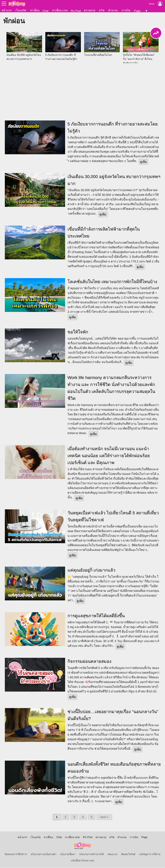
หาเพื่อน (35, 10)
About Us (112, 855)
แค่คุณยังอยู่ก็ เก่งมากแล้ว (91, 570)
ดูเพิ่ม (143, 162)
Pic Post (76, 11)
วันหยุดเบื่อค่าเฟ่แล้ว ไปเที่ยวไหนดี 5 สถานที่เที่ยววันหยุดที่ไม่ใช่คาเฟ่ (113, 517)
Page (137, 11)
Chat (46, 11)
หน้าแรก (7, 10)
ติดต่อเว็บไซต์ (128, 855)
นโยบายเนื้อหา (68, 855)
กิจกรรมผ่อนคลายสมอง (89, 662)
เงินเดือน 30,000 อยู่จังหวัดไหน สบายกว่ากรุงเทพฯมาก (114, 180)
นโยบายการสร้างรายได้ (92, 855)
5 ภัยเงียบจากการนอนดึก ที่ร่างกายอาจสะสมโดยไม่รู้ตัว (113, 128)
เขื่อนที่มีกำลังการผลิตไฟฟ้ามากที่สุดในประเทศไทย (104, 233)
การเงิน (126, 10)
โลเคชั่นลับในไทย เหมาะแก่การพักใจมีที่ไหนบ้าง (112, 282)
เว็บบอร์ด (21, 10)
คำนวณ (113, 10)
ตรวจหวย (90, 10)
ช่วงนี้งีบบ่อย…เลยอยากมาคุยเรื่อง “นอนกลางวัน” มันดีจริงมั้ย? (113, 715)
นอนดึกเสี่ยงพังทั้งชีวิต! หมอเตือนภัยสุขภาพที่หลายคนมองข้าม (114, 768)
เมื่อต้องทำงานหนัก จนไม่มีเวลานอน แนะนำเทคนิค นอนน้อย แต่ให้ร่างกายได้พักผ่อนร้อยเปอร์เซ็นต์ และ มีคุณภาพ (109, 456)
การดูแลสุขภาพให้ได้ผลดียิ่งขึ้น (96, 616)
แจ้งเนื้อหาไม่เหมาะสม (82, 861)
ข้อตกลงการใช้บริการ (16, 855)
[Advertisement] (82, 90)
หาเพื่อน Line (60, 10)
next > (104, 817)
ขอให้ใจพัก (78, 332)
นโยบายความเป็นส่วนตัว (44, 855)
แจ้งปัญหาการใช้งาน (150, 855)
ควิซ (102, 10)
